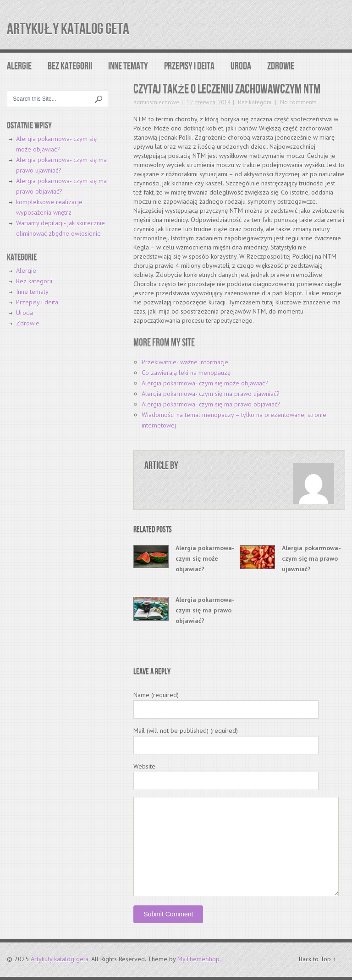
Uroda (241, 66)
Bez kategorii (70, 66)
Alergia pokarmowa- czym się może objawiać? (205, 383)
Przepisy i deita (189, 66)
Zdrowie (281, 66)
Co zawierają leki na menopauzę (186, 373)
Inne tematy (128, 66)
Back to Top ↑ (317, 959)
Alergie (19, 66)
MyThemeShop (198, 959)
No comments (298, 102)
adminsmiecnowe (156, 102)
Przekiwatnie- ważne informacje (185, 362)
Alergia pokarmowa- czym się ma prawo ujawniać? (211, 394)
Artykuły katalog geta (68, 29)
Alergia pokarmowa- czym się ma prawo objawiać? (211, 404)
